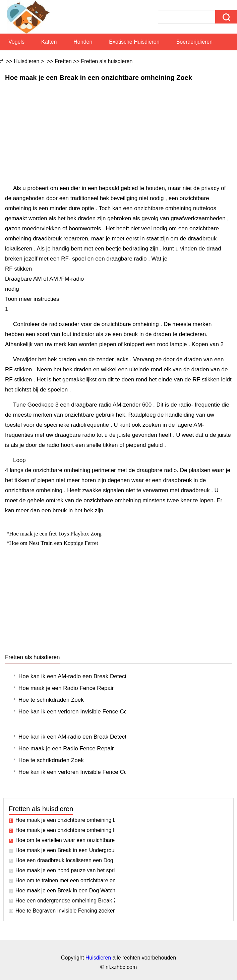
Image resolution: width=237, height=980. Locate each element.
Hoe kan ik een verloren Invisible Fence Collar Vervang (72, 712)
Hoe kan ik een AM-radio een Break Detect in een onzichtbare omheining (72, 676)
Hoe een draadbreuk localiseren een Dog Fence (65, 860)
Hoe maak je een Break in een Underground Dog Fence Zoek (65, 850)
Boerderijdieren (195, 42)
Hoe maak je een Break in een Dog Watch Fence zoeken (65, 891)
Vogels (16, 42)
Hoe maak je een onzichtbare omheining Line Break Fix (65, 820)
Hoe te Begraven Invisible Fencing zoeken (65, 911)
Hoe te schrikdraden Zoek (51, 700)
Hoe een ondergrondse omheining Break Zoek (65, 901)
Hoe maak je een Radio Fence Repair (66, 688)
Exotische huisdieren (134, 42)
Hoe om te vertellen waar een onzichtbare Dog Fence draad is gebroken (65, 840)
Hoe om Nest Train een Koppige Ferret (55, 543)
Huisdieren (26, 61)
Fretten (63, 61)
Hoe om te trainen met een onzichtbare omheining (65, 880)
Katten (49, 42)
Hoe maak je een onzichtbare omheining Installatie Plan (65, 830)
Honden (83, 42)
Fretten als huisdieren (107, 61)
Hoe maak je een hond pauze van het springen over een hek (65, 870)
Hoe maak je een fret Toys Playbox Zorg (56, 534)
